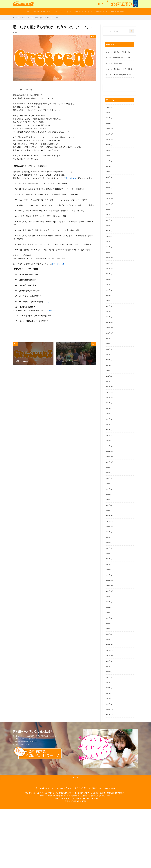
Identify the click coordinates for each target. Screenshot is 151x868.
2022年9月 (110, 352)
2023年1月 (110, 330)
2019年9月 (110, 557)
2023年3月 (110, 318)
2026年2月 (110, 119)
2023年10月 (110, 278)
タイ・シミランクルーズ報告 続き (118, 52)
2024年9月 (110, 216)
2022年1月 (110, 398)
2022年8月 (110, 358)
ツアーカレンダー (71, 178)
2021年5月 (110, 443)
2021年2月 (110, 461)
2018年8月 (110, 631)
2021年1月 (110, 466)
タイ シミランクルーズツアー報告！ (119, 69)
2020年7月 (110, 500)
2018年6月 (110, 643)
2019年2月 (110, 597)
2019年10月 (110, 552)
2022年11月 (110, 341)
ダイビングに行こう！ (83, 12)
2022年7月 (110, 364)
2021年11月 (110, 409)
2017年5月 (110, 717)
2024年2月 (110, 255)
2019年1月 (110, 603)
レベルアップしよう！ (62, 12)
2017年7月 (110, 705)
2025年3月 (110, 181)
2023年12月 (110, 267)
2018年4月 (110, 654)
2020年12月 (110, 472)
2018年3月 (110, 660)
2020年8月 (110, 495)
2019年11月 (110, 546)
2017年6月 (110, 711)
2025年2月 (110, 187)
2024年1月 (110, 261)
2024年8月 (110, 221)
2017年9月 (110, 694)
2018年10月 (110, 620)
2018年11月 (110, 614)
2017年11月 (110, 683)
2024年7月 (110, 227)
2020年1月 (110, 535)
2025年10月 (110, 142)
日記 (24, 18)
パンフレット (50, 302)
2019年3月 (110, 591)
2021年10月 (110, 415)
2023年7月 (110, 295)
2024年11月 (110, 204)
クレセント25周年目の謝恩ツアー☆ (118, 75)
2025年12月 (110, 130)
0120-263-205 (112, 88)
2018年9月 (110, 626)
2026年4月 (110, 107)
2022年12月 (110, 335)
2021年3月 (110, 455)
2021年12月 (110, 404)
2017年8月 (110, 700)
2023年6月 (110, 301)
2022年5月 (110, 375)
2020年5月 (110, 512)
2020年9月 (110, 489)
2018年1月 (110, 671)
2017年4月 (110, 722)
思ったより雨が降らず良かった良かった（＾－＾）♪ (44, 18)
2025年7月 (110, 159)
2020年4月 (110, 517)
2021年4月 (110, 449)
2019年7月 (110, 569)
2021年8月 (110, 426)
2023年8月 (110, 290)
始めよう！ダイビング (41, 12)
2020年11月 (110, 478)
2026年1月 (110, 124)
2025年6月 (110, 164)
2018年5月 (110, 648)
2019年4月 (110, 586)
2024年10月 (110, 210)
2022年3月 (110, 386)
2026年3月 (110, 113)
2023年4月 (110, 312)
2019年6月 (110, 574)
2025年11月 (110, 136)
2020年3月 (110, 523)
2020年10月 (110, 483)
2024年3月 (110, 250)
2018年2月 (110, 666)
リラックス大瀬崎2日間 (114, 63)
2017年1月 (110, 740)
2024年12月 (110, 199)
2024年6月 (110, 233)
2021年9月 (110, 421)
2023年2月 (110, 324)
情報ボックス (101, 12)
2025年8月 (110, 153)
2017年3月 (110, 728)
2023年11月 (110, 273)
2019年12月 (110, 540)
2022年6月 (110, 369)
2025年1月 (110, 193)
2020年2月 (110, 529)
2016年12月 (110, 745)
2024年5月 (110, 238)
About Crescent (117, 12)
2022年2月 (110, 392)
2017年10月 (110, 688)
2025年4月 (110, 176)
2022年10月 (110, 347)
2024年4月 (110, 244)
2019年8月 (110, 563)
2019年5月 (110, 580)
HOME (17, 18)
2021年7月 (110, 432)
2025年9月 (110, 147)
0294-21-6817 (123, 4)
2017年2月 (110, 734)
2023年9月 (110, 284)
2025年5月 (110, 170)
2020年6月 (110, 506)
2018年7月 (110, 637)
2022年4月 (110, 381)
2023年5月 (110, 307)
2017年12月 (110, 677)
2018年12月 (110, 609)
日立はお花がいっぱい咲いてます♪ (118, 58)
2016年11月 (110, 751)
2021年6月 (110, 438)
